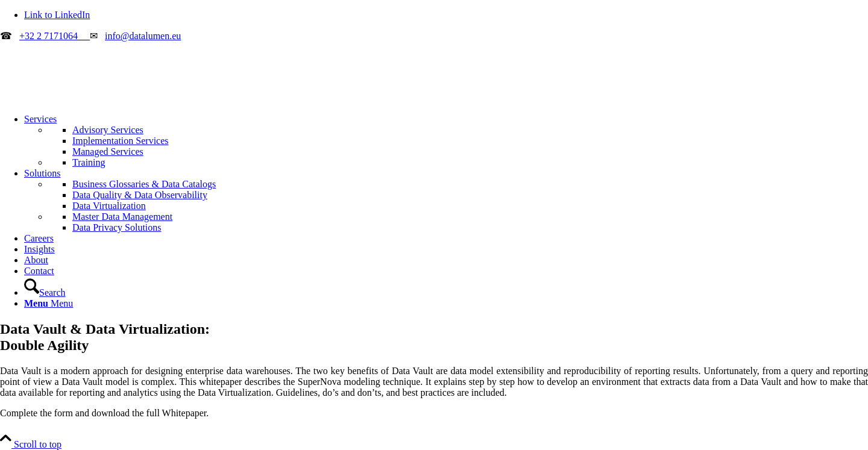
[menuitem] (446, 141)
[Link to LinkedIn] (57, 15)
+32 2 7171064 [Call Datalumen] (49, 36)
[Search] (45, 292)
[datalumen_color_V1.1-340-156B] (90, 98)
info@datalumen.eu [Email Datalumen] (143, 36)
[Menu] (49, 303)
